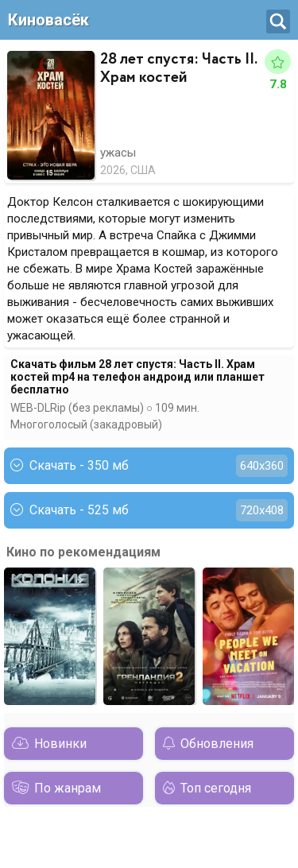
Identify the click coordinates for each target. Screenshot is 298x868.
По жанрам (68, 788)
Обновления (217, 744)
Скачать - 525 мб (149, 510)
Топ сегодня (216, 788)
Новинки (60, 744)
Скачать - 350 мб (149, 466)
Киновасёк (48, 20)
